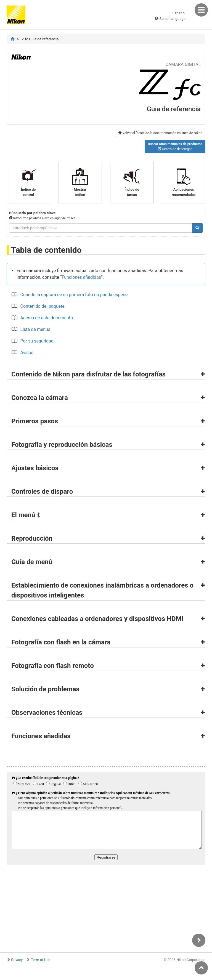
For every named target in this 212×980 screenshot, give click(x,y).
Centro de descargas (175, 147)
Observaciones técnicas (47, 713)
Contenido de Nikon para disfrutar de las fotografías (88, 374)
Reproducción (32, 538)
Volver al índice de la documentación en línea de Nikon (160, 133)
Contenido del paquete (43, 306)
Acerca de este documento (47, 318)
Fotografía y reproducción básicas (62, 445)
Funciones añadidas (81, 277)
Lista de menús (35, 329)
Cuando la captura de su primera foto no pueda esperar (74, 295)
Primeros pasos (35, 421)
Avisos (27, 353)
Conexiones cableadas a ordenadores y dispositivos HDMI (97, 619)
